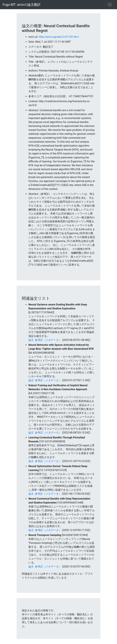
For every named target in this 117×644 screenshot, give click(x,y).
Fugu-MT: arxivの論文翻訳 (22, 5)
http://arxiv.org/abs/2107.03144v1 (59, 37)
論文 (31, 340)
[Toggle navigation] (110, 5)
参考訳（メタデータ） (48, 340)
